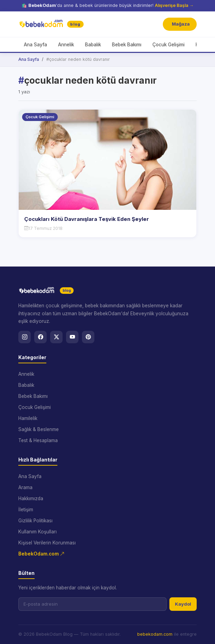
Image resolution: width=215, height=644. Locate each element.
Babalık (93, 45)
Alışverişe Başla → (174, 5)
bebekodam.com (155, 634)
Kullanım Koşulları (38, 532)
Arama (25, 487)
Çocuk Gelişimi (169, 45)
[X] (56, 337)
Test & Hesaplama (38, 440)
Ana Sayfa (35, 45)
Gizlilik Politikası (35, 521)
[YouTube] (72, 337)
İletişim (26, 510)
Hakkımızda (31, 498)
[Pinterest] (88, 337)
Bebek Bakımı (127, 45)
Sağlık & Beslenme (39, 429)
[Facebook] (40, 337)
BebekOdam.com (41, 554)
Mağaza (181, 24)
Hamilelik (28, 418)
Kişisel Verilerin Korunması (47, 543)
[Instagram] (25, 337)
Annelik (66, 45)
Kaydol (183, 604)
